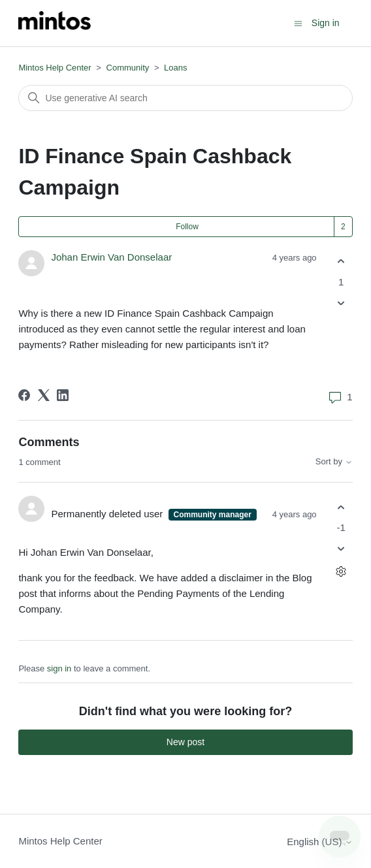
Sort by (334, 462)
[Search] (185, 98)
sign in (59, 668)
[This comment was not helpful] (341, 549)
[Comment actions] (341, 572)
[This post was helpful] (341, 262)
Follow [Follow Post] (187, 227)
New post (185, 742)
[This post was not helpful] (341, 303)
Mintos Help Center (55, 68)
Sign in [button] (326, 23)
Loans (175, 68)
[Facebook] (24, 395)
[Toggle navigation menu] (298, 23)
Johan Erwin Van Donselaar (111, 257)
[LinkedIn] (63, 395)
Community (128, 68)
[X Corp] (44, 395)
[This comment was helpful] (341, 507)
